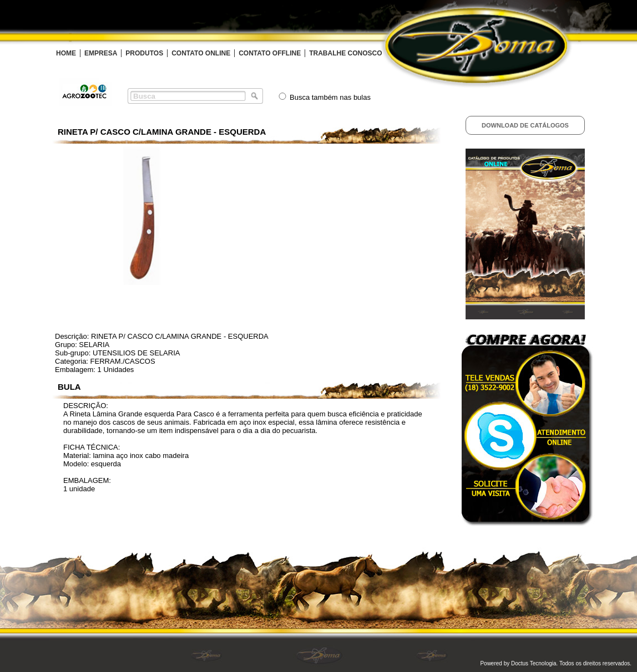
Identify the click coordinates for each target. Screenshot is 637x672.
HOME (66, 53)
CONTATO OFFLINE (270, 53)
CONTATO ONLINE (201, 53)
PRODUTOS (144, 53)
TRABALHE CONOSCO (345, 53)
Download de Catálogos (525, 125)
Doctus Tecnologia (534, 663)
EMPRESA (101, 53)
